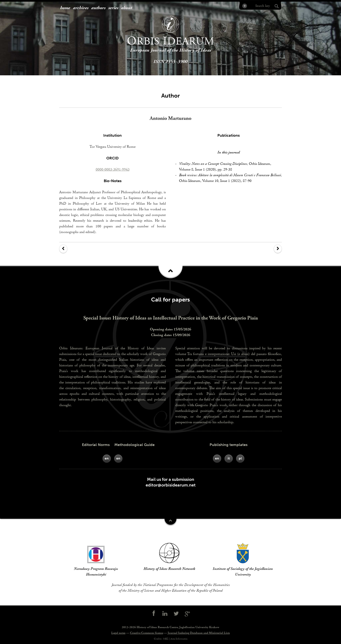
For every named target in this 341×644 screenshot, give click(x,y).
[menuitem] (65, 8)
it (229, 458)
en (107, 458)
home (65, 8)
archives (81, 8)
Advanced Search (244, 6)
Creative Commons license (147, 633)
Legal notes (118, 633)
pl (240, 458)
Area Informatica (179, 639)
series (113, 8)
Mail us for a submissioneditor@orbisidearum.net (171, 482)
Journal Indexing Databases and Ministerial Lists (199, 633)
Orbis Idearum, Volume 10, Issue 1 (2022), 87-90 (215, 181)
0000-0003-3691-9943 (113, 169)
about (126, 8)
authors (98, 8)
